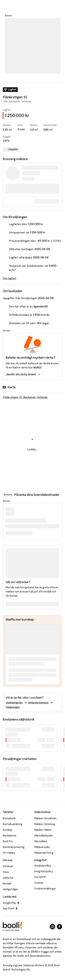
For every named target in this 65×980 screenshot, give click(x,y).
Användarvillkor (43, 866)
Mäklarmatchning (44, 853)
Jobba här (8, 878)
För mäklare (9, 853)
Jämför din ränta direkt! (23, 375)
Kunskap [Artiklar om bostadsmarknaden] (7, 830)
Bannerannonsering (14, 847)
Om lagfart (9, 278)
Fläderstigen (13, 707)
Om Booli (8, 866)
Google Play (11, 903)
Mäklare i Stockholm (45, 818)
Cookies (39, 883)
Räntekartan (10, 836)
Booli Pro (8, 841)
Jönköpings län (14, 703)
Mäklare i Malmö (43, 830)
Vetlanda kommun (38, 703)
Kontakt (7, 884)
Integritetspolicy (44, 871)
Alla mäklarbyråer (44, 836)
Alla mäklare (41, 841)
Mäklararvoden (42, 847)
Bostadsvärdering (12, 824)
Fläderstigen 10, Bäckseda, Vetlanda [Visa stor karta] (25, 397)
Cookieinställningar (45, 889)
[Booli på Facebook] (59, 927)
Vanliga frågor (10, 889)
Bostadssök (9, 818)
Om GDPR (40, 877)
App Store (10, 908)
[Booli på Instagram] (53, 927)
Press (6, 872)
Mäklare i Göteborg (45, 824)
